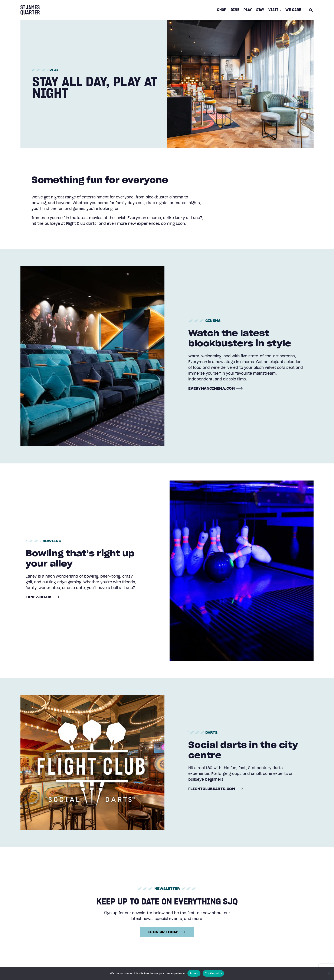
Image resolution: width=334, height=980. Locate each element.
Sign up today (167, 932)
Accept (194, 973)
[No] (329, 973)
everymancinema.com (212, 388)
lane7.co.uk (39, 597)
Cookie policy (213, 973)
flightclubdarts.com (212, 789)
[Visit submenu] (280, 10)
